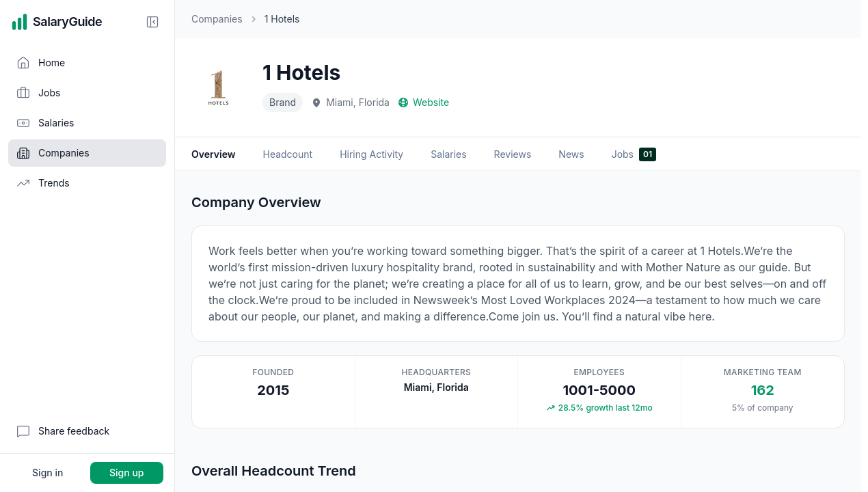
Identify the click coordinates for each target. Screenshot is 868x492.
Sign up (126, 473)
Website (423, 102)
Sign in (48, 473)
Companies (217, 19)
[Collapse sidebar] (152, 22)
